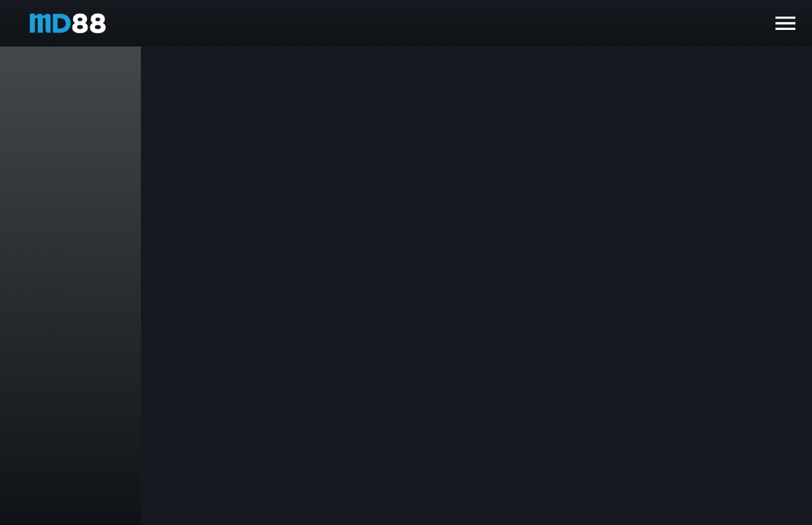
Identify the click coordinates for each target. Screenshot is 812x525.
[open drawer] (785, 23)
